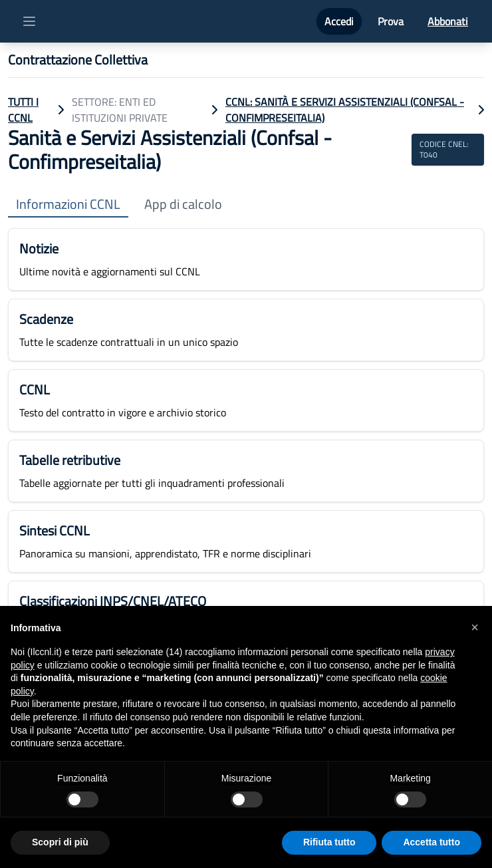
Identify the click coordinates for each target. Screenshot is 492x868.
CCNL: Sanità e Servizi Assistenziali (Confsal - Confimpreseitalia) (345, 110)
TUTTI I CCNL (23, 110)
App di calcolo (183, 205)
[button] (475, 627)
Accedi (339, 21)
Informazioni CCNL (68, 205)
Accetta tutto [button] (431, 842)
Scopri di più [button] (60, 842)
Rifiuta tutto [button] (329, 842)
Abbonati (448, 21)
